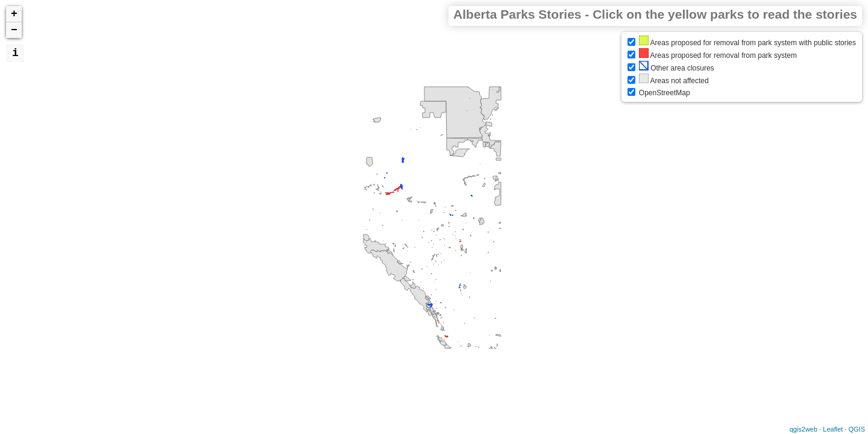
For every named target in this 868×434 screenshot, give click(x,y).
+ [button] (14, 14)
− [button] (14, 30)
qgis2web (804, 429)
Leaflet (833, 429)
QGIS (857, 429)
